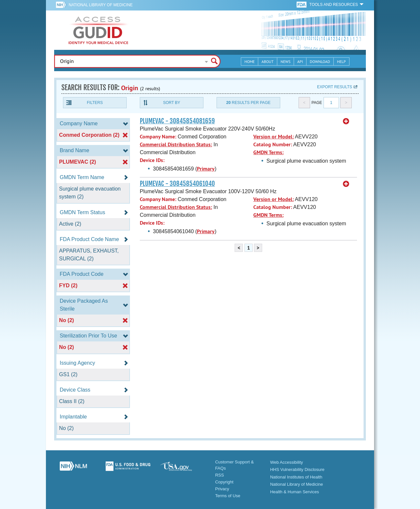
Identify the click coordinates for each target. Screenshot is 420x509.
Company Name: (158, 137)
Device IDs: (152, 160)
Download (320, 61)
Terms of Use (228, 496)
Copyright (224, 482)
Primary (206, 169)
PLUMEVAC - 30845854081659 (177, 121)
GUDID (98, 30)
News (285, 61)
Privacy (222, 489)
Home (250, 61)
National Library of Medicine (101, 5)
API (300, 61)
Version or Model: (273, 137)
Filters (95, 103)
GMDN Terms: (268, 152)
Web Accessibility (286, 462)
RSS (220, 475)
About (268, 61)
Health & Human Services (294, 492)
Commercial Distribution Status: (176, 144)
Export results (335, 87)
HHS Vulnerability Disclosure (297, 469)
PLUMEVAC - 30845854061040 (177, 184)
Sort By (172, 103)
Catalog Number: (273, 144)
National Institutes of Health (296, 477)
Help (341, 61)
